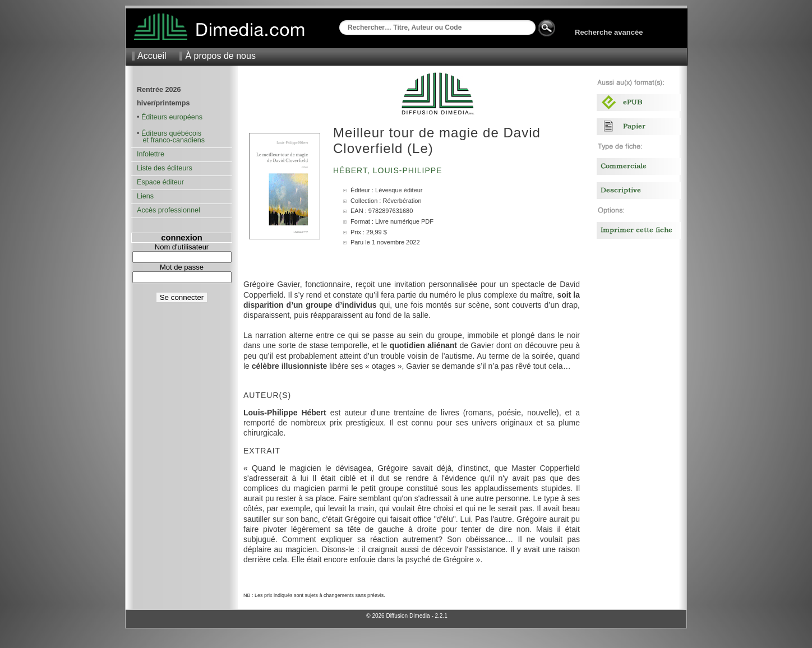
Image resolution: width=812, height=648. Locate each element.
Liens (145, 196)
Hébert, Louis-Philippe (389, 170)
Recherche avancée (609, 32)
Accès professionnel (169, 210)
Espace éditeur (160, 182)
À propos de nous (220, 56)
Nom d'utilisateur (182, 247)
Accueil (152, 56)
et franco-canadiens (171, 140)
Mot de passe (182, 267)
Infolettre (151, 154)
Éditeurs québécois (171, 133)
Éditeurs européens (172, 117)
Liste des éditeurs (165, 168)
